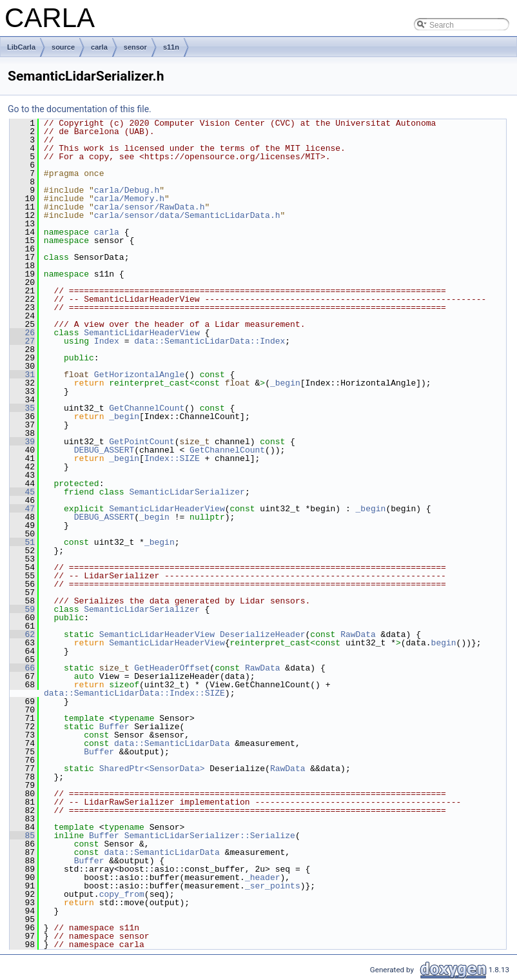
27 (22, 341)
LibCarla (21, 47)
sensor (135, 47)
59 (22, 609)
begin (444, 643)
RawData (358, 634)
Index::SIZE (172, 458)
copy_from (122, 894)
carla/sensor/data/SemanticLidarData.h (187, 215)
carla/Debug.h (127, 190)
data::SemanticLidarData (172, 743)
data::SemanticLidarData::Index (210, 341)
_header (263, 877)
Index (107, 341)
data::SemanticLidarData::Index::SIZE (134, 693)
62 (22, 634)
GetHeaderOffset (172, 668)
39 (22, 442)
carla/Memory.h (129, 199)
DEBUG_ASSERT (104, 450)
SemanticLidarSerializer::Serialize (210, 836)
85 (22, 836)
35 (22, 408)
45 (22, 492)
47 (22, 509)
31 (22, 375)
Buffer (114, 727)
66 (22, 668)
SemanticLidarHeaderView (141, 333)
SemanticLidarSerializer (187, 492)
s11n (171, 47)
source (63, 47)
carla (99, 47)
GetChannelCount (147, 408)
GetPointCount (141, 442)
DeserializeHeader (263, 634)
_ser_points (273, 886)
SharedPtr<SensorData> (152, 769)
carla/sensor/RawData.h (150, 207)
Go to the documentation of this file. (80, 109)
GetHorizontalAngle (139, 375)
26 (22, 333)
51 (22, 542)
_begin (285, 383)
